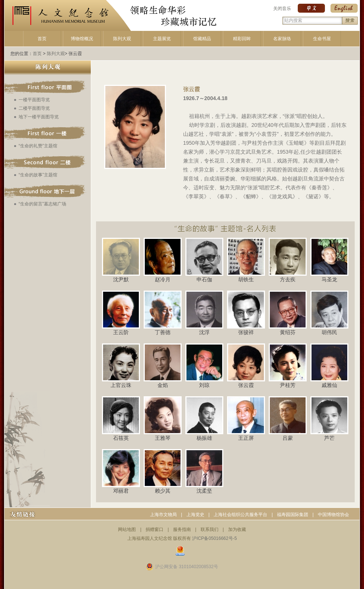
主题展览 (162, 39)
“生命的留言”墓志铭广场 (42, 204)
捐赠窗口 (154, 529)
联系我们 (210, 529)
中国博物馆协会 (333, 515)
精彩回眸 (242, 39)
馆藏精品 (202, 39)
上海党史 (195, 515)
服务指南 (182, 529)
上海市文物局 (163, 515)
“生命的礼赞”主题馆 (38, 146)
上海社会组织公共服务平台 (240, 515)
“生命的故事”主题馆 (38, 175)
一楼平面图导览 (34, 100)
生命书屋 (322, 39)
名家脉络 (282, 39)
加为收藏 (237, 529)
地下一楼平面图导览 (39, 117)
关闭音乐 (282, 9)
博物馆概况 (82, 39)
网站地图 (127, 529)
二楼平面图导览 (34, 108)
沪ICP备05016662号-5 (214, 538)
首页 (42, 39)
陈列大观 (122, 39)
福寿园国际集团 (293, 515)
